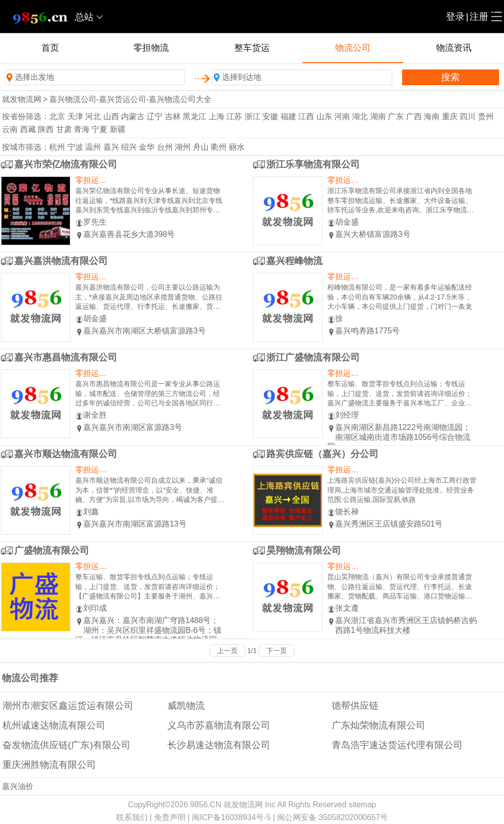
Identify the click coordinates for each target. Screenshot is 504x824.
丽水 (237, 147)
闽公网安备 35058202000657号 (332, 817)
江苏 (234, 116)
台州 (165, 147)
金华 (147, 147)
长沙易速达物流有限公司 (219, 745)
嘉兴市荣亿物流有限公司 (66, 164)
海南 (432, 116)
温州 (93, 147)
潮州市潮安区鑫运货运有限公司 (68, 706)
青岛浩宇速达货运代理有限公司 (397, 745)
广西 (414, 116)
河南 (342, 116)
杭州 (57, 147)
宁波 (75, 147)
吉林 (173, 116)
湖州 (183, 147)
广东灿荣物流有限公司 (378, 725)
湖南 (378, 116)
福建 (288, 116)
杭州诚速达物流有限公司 (54, 725)
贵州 (486, 116)
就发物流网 (22, 99)
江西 (306, 116)
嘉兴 (111, 147)
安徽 (270, 116)
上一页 (227, 651)
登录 (455, 16)
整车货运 (252, 48)
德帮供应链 (355, 706)
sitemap (362, 805)
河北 (93, 116)
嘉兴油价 (18, 786)
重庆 (450, 116)
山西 (111, 116)
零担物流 (151, 48)
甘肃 (64, 129)
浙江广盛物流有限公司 (313, 357)
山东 (324, 116)
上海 (217, 116)
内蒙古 (133, 116)
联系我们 (132, 817)
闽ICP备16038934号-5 (231, 817)
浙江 (252, 116)
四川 (468, 116)
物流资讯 (454, 48)
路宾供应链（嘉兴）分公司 (322, 454)
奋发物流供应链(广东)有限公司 (66, 745)
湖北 (360, 116)
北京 (57, 116)
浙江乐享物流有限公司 (313, 164)
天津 (75, 116)
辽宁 (155, 116)
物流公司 (353, 48)
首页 (50, 48)
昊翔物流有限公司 (304, 550)
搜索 (450, 77)
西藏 (28, 129)
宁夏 (99, 129)
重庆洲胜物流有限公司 (49, 765)
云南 (10, 129)
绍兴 (129, 147)
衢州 (219, 147)
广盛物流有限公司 (52, 550)
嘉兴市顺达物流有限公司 (66, 454)
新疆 (118, 129)
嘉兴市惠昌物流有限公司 (66, 357)
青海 (82, 129)
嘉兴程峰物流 (294, 261)
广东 (396, 116)
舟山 (201, 147)
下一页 (277, 651)
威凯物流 (186, 706)
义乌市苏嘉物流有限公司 (219, 725)
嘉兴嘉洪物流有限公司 (61, 261)
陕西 (46, 129)
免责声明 (170, 817)
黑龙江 (194, 116)
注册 (479, 16)
